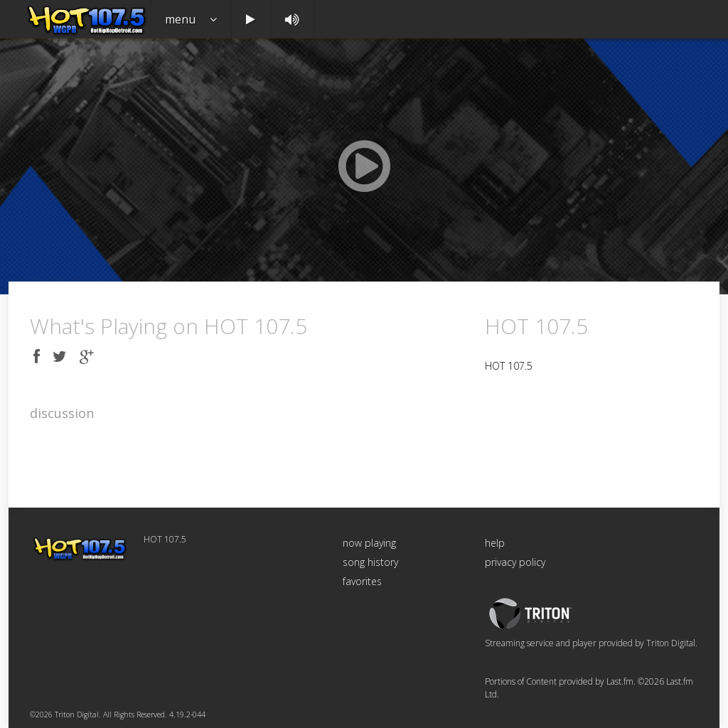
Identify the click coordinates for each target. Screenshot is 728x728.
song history (370, 562)
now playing (369, 543)
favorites (362, 581)
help (495, 543)
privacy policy (515, 562)
